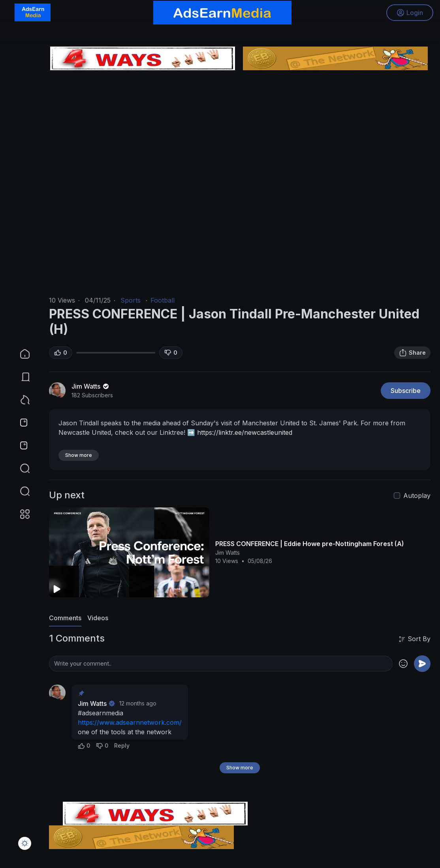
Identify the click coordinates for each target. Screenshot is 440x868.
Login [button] (409, 14)
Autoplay (417, 496)
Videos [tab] (98, 618)
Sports (131, 300)
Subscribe (406, 391)
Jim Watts (91, 386)
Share (412, 353)
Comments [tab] (65, 618)
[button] (20, 491)
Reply (122, 745)
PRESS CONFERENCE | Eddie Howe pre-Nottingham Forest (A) (310, 544)
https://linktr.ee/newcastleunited (245, 432)
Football (163, 300)
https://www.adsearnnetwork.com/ (130, 722)
